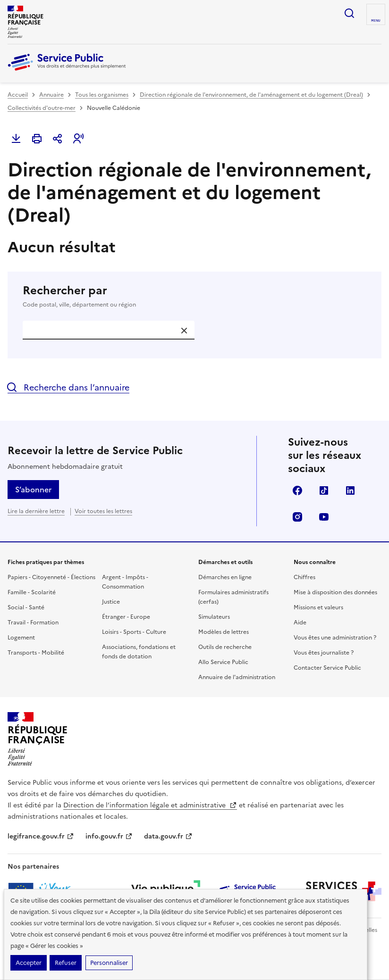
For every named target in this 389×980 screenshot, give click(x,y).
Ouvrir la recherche (349, 13)
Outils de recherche (225, 647)
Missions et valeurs (318, 607)
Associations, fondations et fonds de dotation (139, 652)
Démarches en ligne (225, 577)
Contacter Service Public (327, 668)
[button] (78, 139)
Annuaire (51, 95)
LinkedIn (350, 490)
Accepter (29, 963)
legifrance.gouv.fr (41, 836)
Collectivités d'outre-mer (42, 108)
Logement (21, 638)
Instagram (297, 517)
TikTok (324, 490)
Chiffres (304, 577)
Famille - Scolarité (32, 592)
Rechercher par (194, 296)
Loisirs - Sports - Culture (134, 632)
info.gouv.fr (109, 836)
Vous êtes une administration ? (335, 638)
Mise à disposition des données (335, 592)
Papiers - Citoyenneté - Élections (51, 577)
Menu (376, 21)
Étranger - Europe (126, 617)
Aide (300, 623)
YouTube (324, 517)
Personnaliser (109, 963)
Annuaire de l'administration (237, 677)
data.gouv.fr (168, 836)
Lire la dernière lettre (36, 511)
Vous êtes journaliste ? (324, 653)
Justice (111, 602)
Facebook (297, 490)
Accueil (18, 95)
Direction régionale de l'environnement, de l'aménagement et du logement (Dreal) (251, 95)
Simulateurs (214, 617)
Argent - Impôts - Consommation (125, 582)
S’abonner (33, 490)
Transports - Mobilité (36, 653)
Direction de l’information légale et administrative (150, 805)
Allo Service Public (223, 662)
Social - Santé (26, 607)
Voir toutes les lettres (103, 511)
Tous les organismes (102, 95)
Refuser (66, 963)
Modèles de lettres (224, 632)
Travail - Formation (33, 623)
